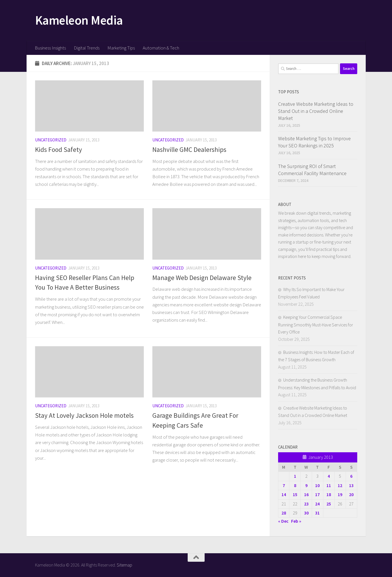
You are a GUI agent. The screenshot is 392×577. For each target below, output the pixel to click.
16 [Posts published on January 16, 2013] (306, 494)
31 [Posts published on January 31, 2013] (317, 513)
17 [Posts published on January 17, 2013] (317, 494)
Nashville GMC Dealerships (189, 149)
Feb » (296, 521)
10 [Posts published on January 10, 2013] (317, 485)
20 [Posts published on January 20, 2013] (351, 494)
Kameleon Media (79, 20)
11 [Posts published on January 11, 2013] (329, 485)
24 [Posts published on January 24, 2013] (317, 504)
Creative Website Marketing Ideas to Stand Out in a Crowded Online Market (316, 111)
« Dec (283, 521)
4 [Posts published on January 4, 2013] (329, 476)
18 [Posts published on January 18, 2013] (329, 494)
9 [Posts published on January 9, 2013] (306, 485)
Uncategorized (51, 140)
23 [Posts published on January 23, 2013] (306, 504)
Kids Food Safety (59, 149)
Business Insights (50, 48)
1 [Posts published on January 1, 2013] (295, 476)
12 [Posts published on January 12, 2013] (340, 485)
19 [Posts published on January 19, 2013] (340, 494)
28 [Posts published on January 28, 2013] (284, 513)
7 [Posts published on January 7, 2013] (284, 485)
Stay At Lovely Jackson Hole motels (84, 415)
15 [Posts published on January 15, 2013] (295, 494)
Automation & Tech (161, 48)
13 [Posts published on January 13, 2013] (351, 485)
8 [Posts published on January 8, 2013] (295, 485)
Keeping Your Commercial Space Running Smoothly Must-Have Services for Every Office (316, 324)
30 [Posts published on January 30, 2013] (306, 513)
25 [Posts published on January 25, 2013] (329, 504)
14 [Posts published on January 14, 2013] (284, 494)
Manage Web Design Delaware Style (202, 278)
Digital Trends (87, 48)
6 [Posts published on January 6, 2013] (351, 476)
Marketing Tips (121, 48)
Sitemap (124, 565)
